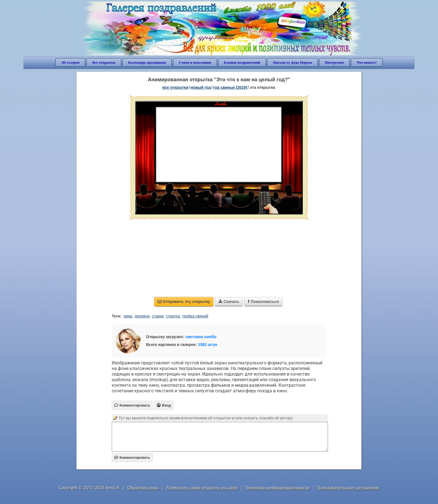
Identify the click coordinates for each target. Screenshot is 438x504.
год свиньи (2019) (230, 87)
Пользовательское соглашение (348, 488)
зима (128, 316)
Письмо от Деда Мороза (292, 62)
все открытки (175, 87)
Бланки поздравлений (242, 62)
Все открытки (104, 62)
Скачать (229, 302)
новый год (201, 87)
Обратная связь (143, 488)
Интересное (334, 62)
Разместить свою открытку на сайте (202, 488)
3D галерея (70, 62)
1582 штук (208, 345)
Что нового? (367, 62)
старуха (173, 316)
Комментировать (132, 458)
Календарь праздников (147, 62)
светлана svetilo (201, 337)
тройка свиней (195, 316)
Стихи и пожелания (195, 62)
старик (158, 316)
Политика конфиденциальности (278, 488)
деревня (142, 316)
